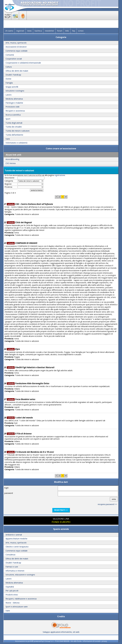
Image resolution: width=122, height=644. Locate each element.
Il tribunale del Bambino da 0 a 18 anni (30, 452)
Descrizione (9, 178)
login (6, 488)
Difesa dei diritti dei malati (17, 71)
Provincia (8, 187)
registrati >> (61, 510)
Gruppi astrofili (12, 87)
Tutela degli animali (14, 123)
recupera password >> (107, 504)
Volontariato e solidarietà (16, 143)
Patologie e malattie (14, 103)
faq (74, 31)
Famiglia (9, 83)
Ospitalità (10, 587)
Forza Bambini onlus (21, 399)
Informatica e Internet (15, 571)
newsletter (49, 31)
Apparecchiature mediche (16, 539)
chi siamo (9, 31)
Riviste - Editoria (12, 603)
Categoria (9, 181)
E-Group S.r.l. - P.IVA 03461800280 (56, 641)
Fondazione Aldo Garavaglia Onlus (28, 383)
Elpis (13, 349)
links (67, 31)
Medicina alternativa (14, 99)
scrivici (81, 31)
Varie (8, 139)
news (29, 31)
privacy (104, 641)
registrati (20, 31)
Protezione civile (12, 107)
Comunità (10, 55)
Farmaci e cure (12, 567)
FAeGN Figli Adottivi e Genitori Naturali (31, 367)
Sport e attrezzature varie (17, 607)
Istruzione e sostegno (15, 91)
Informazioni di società (92, 641)
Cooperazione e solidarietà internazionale (23, 63)
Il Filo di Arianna (19, 434)
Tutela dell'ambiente (14, 135)
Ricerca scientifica (13, 115)
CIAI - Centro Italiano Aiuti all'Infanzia (30, 204)
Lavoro (9, 95)
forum (60, 31)
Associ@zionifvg (12, 159)
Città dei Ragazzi (19, 222)
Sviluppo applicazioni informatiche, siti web (61, 631)
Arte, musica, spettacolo (16, 43)
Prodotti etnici (12, 595)
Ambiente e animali (14, 535)
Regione (8, 184)
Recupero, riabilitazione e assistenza (21, 599)
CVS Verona (11, 163)
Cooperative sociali (14, 59)
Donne (8, 79)
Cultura (9, 67)
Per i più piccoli (12, 591)
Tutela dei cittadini (14, 127)
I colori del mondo (20, 418)
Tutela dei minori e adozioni (17, 131)
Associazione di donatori (16, 47)
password (9, 493)
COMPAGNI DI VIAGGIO (22, 243)
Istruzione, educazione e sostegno (20, 575)
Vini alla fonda (76, 641)
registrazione (60, 175)
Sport (8, 119)
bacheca (38, 31)
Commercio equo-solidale (17, 51)
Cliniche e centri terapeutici (17, 547)
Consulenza (10, 555)
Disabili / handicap (13, 75)
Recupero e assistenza (15, 111)
